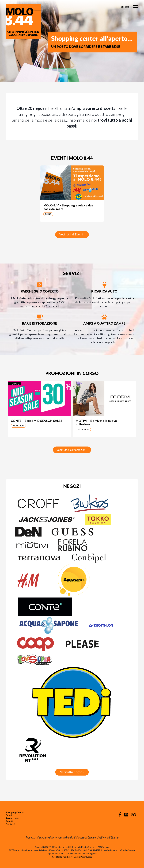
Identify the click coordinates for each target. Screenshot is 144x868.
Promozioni (12, 818)
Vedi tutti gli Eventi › (72, 234)
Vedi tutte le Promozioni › (72, 450)
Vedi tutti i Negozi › (72, 772)
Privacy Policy (66, 857)
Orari (9, 815)
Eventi (9, 821)
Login (89, 857)
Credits (56, 857)
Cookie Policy (80, 857)
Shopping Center (15, 812)
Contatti (10, 824)
